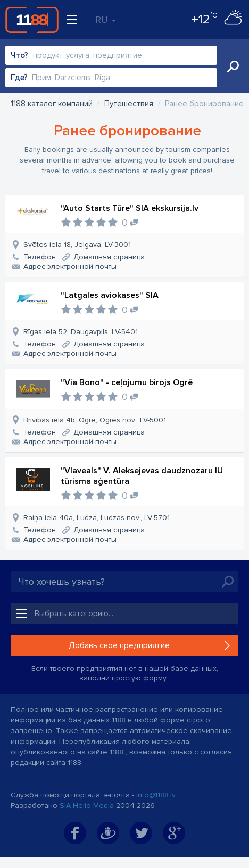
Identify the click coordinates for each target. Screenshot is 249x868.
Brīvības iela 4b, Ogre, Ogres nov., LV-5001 (95, 420)
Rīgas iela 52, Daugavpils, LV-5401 (81, 332)
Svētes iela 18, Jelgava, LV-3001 (77, 245)
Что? (19, 55)
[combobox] (111, 55)
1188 (32, 20)
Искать (233, 66)
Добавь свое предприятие (119, 645)
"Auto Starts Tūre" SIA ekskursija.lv (130, 208)
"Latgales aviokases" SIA (110, 295)
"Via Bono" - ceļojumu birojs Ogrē (127, 382)
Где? (19, 78)
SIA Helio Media (87, 806)
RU (106, 20)
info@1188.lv (156, 795)
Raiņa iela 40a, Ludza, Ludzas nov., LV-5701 (97, 518)
